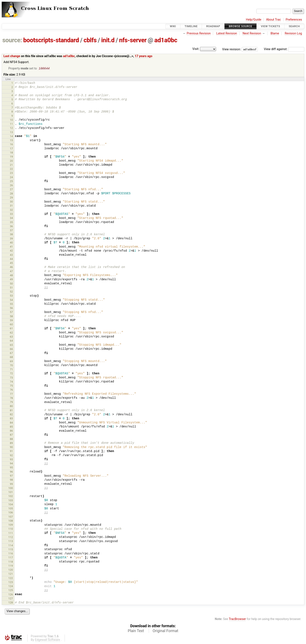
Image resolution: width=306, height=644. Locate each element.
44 (11, 259)
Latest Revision (227, 33)
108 (11, 521)
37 (11, 231)
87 (11, 435)
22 (11, 169)
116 (11, 554)
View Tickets (271, 26)
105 (11, 509)
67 (11, 353)
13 (11, 133)
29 (11, 198)
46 (11, 267)
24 (11, 178)
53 (11, 296)
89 (11, 443)
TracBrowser (237, 619)
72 (11, 374)
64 (11, 341)
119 (11, 566)
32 (11, 210)
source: (12, 40)
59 (11, 321)
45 (11, 263)
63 (11, 337)
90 (11, 447)
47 (11, 272)
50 (11, 284)
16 (11, 145)
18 (11, 153)
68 (11, 357)
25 (11, 182)
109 (11, 525)
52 (11, 292)
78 (11, 398)
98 (11, 480)
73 (11, 378)
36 (11, 227)
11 (11, 124)
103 (11, 501)
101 (11, 493)
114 (11, 546)
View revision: (232, 49)
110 (11, 529)
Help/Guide (254, 20)
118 (11, 562)
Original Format (165, 631)
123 (11, 583)
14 (11, 137)
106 (11, 513)
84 (11, 423)
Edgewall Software (47, 640)
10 (11, 120)
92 (11, 456)
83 (11, 419)
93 (11, 460)
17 (11, 149)
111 (11, 533)
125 (11, 591)
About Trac (273, 20)
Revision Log (293, 33)
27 (11, 190)
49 (11, 280)
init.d (108, 40)
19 (11, 157)
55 (11, 304)
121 (11, 574)
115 (11, 550)
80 (11, 407)
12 (11, 128)
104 (11, 505)
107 (11, 517)
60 (11, 325)
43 (11, 255)
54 (11, 300)
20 (11, 161)
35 (11, 223)
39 (11, 239)
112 (11, 538)
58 (11, 317)
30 (11, 202)
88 (11, 439)
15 (11, 141)
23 (11, 173)
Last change (12, 56)
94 (11, 464)
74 (11, 382)
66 (11, 349)
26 (11, 186)
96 (11, 472)
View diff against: (284, 49)
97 (11, 476)
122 (11, 578)
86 (11, 431)
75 (11, 386)
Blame (275, 33)
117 (11, 558)
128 (11, 603)
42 (11, 251)
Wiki (173, 26)
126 (11, 595)
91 (11, 452)
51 (11, 288)
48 (11, 276)
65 (11, 345)
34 (11, 218)
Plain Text (136, 631)
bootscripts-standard (51, 40)
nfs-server (133, 40)
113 (11, 542)
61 (11, 329)
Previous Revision (199, 33)
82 (11, 415)
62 (11, 333)
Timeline (191, 26)
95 (11, 468)
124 (11, 587)
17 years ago (144, 56)
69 (11, 362)
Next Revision (252, 33)
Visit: (196, 49)
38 (11, 235)
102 (11, 497)
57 (11, 312)
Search (294, 26)
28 (11, 194)
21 (11, 165)
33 (11, 214)
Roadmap (213, 26)
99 (11, 484)
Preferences (294, 20)
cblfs (90, 40)
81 (11, 411)
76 (11, 390)
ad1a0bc (166, 40)
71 (11, 370)
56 (11, 308)
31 (11, 206)
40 (11, 243)
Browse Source (241, 26)
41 (11, 247)
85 (11, 427)
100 (11, 488)
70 (11, 366)
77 (11, 394)
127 (11, 599)
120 (11, 570)
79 (11, 402)
